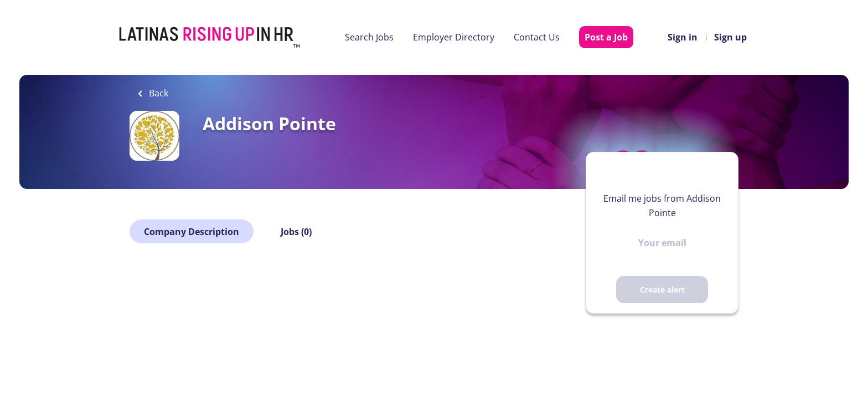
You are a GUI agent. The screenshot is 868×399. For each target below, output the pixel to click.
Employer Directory (454, 37)
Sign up (730, 37)
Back (157, 93)
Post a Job (606, 37)
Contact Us (537, 37)
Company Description (192, 232)
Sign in (683, 37)
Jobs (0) (296, 232)
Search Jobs (369, 37)
